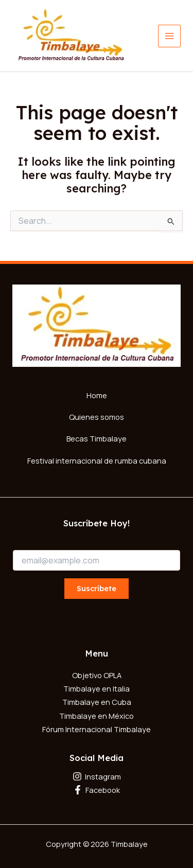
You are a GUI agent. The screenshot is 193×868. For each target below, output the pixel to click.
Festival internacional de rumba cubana (97, 460)
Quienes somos (97, 417)
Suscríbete (97, 588)
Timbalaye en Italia (97, 688)
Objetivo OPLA (97, 675)
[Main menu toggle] (169, 36)
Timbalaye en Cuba (97, 702)
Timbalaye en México (97, 716)
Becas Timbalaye (97, 438)
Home (97, 395)
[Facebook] (97, 790)
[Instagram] (97, 776)
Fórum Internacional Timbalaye (97, 729)
